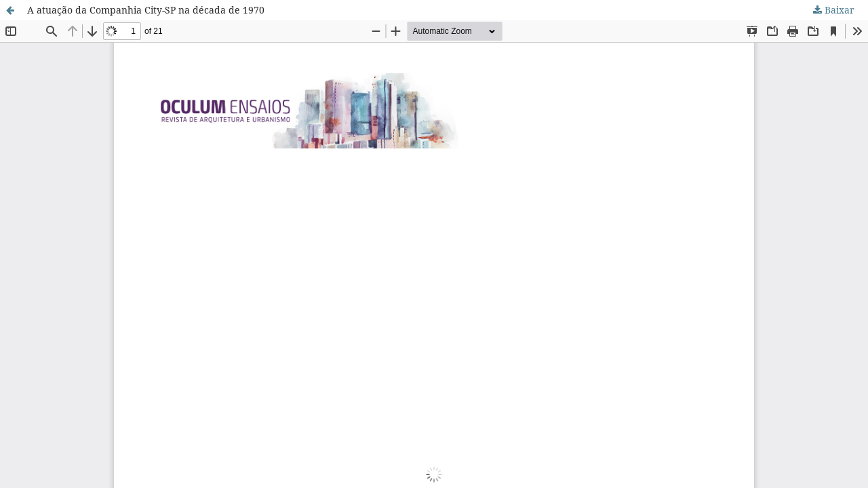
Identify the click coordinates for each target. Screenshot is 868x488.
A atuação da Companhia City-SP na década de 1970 (146, 10)
